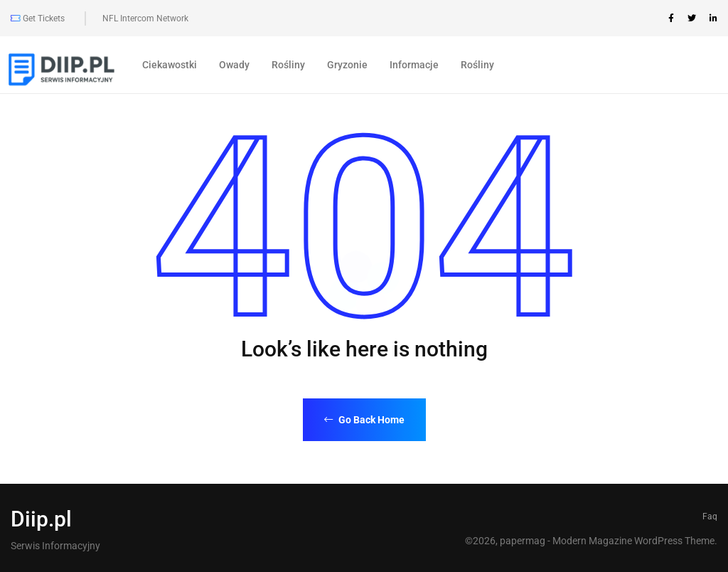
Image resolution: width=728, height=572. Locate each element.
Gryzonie (347, 65)
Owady (234, 65)
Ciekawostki (170, 65)
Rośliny (288, 65)
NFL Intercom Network (145, 18)
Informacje (414, 65)
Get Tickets (38, 18)
